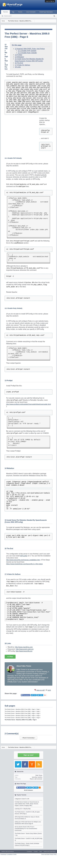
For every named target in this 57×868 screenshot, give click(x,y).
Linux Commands (31, 12)
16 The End (19, 63)
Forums (20, 12)
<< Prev (10, 657)
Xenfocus (12, 852)
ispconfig (34, 777)
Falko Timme (39, 775)
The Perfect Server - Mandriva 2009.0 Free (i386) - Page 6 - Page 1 (22, 709)
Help (41, 852)
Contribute (29, 852)
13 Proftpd (18, 55)
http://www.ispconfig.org (24, 651)
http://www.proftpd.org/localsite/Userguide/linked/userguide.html (28, 404)
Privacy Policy (53, 854)
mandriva (40, 777)
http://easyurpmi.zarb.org (25, 649)
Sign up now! (28, 755)
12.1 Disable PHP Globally (27, 51)
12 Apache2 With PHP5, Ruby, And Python (30, 49)
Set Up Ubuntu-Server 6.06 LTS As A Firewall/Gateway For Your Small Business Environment (26, 829)
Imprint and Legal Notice (50, 852)
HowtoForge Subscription (46, 12)
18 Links (18, 67)
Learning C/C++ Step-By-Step (23, 809)
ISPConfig (24, 556)
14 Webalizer (19, 57)
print (49, 690)
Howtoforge (9, 854)
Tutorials (5, 12)
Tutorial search (8, 16)
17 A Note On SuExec (22, 65)
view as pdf (40, 690)
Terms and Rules (45, 854)
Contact (36, 852)
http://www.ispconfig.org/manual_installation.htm (23, 560)
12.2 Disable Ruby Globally (27, 53)
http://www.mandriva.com (24, 647)
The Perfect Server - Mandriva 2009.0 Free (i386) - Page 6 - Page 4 (22, 716)
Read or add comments (36, 779)
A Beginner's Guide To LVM (22, 799)
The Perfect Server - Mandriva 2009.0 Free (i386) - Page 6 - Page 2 (22, 711)
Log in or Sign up (50, 1)
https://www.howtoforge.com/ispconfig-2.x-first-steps (24, 564)
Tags (13, 12)
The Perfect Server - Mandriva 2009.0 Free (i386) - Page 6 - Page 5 (22, 718)
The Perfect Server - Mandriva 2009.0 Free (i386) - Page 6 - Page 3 (22, 714)
